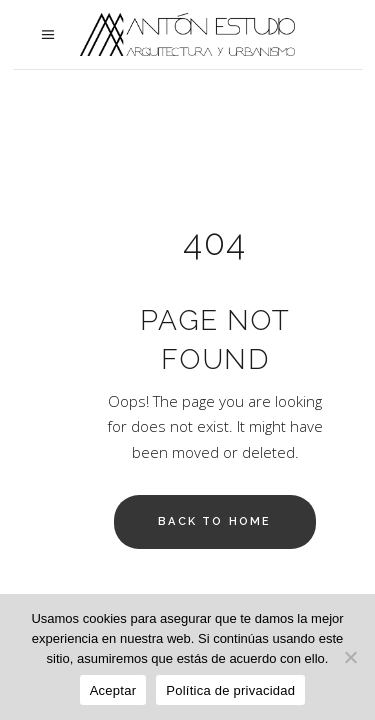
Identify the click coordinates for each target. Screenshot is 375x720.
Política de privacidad (230, 690)
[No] (350, 657)
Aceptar (113, 690)
